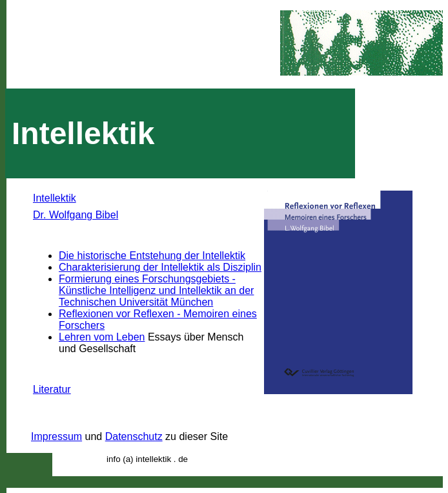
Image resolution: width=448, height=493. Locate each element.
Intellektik (55, 198)
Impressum (56, 436)
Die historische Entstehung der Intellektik (152, 256)
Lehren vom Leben (102, 337)
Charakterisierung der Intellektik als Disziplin (160, 267)
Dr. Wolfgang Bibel (76, 215)
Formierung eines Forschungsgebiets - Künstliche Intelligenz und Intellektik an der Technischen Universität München (156, 290)
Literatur (52, 389)
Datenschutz (134, 436)
